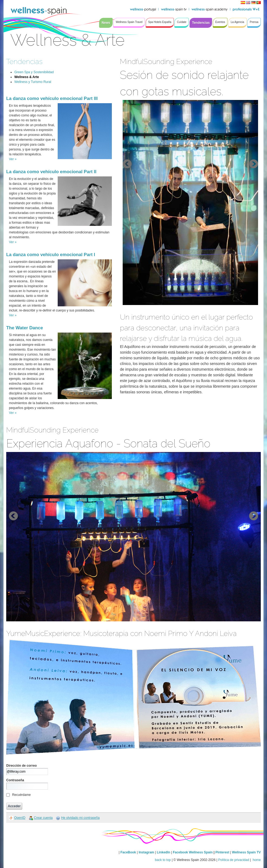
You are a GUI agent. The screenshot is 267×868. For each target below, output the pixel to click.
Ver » (13, 159)
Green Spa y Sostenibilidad (34, 72)
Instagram (146, 852)
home (256, 860)
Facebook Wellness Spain (193, 852)
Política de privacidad (234, 860)
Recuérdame (22, 795)
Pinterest (223, 852)
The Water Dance (25, 328)
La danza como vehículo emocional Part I (51, 255)
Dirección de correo (22, 766)
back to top (163, 860)
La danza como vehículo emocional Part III (52, 98)
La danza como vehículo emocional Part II (51, 172)
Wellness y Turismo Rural (33, 82)
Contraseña (15, 780)
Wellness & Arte (27, 77)
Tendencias (24, 61)
